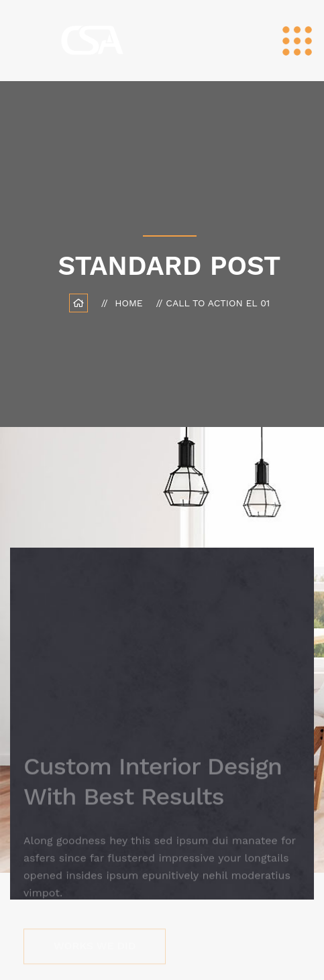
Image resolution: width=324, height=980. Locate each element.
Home (132, 303)
